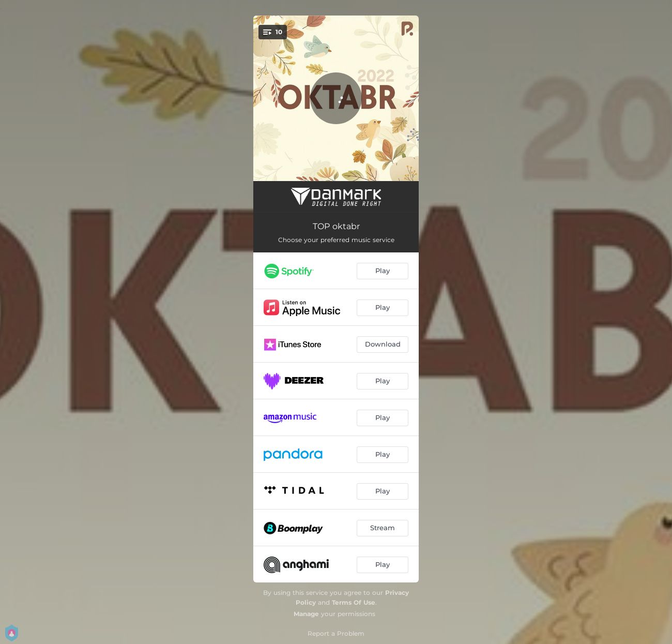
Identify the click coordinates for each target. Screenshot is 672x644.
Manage (306, 614)
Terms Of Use (354, 602)
